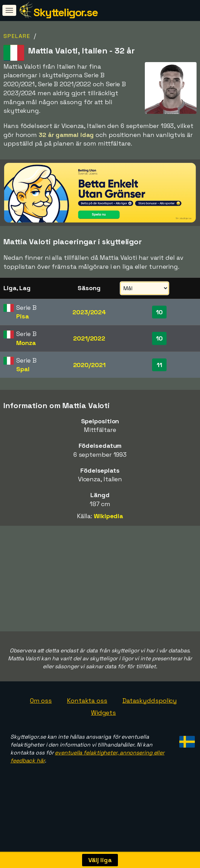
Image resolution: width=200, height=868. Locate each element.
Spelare (17, 36)
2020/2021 (89, 365)
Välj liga (100, 860)
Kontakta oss (87, 718)
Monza (26, 343)
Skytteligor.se (66, 12)
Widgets (103, 731)
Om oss (41, 718)
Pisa (23, 316)
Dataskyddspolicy (150, 718)
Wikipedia (108, 516)
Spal (23, 369)
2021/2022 (89, 338)
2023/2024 (89, 312)
